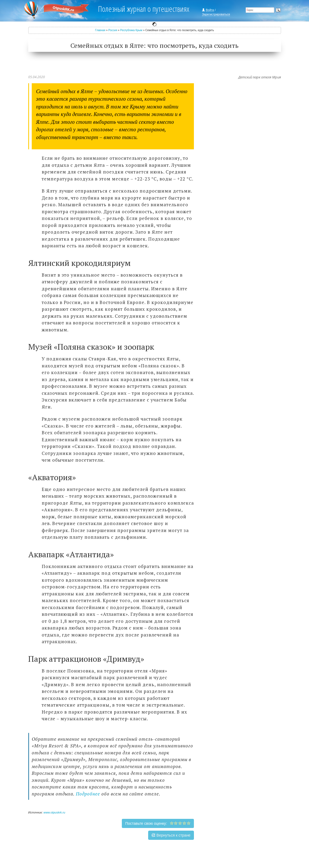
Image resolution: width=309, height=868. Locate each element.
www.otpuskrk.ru (54, 812)
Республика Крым (131, 30)
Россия (113, 30)
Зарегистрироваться (216, 14)
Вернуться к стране (171, 835)
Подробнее (88, 794)
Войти (210, 10)
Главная (100, 30)
